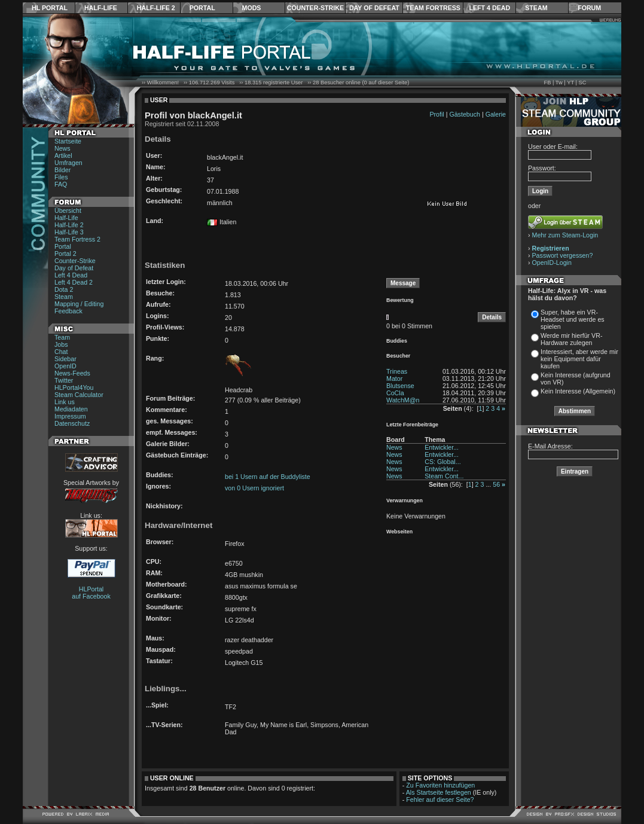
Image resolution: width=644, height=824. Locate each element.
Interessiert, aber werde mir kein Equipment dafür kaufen (579, 359)
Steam (536, 8)
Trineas (397, 371)
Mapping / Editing (79, 304)
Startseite (68, 141)
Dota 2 (64, 289)
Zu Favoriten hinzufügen (440, 785)
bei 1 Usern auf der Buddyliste (268, 477)
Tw (559, 83)
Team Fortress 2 (77, 239)
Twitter (64, 380)
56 (496, 484)
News (62, 148)
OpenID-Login (552, 263)
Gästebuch (465, 114)
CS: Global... (442, 462)
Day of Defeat (374, 8)
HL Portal (50, 8)
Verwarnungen (405, 500)
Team (62, 337)
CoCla (395, 393)
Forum (589, 8)
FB (547, 83)
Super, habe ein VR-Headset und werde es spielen (573, 319)
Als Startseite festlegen (439, 792)
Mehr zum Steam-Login (565, 235)
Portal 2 (65, 254)
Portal (202, 8)
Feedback (68, 311)
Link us (65, 402)
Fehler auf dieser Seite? (440, 799)
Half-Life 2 (156, 8)
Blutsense (400, 386)
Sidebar (65, 359)
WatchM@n (403, 400)
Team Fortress (433, 8)
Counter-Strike (315, 8)
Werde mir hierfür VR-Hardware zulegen (571, 339)
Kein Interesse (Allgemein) (578, 391)
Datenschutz (72, 423)
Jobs (61, 344)
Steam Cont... (444, 476)
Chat (61, 352)
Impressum (70, 416)
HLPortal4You (74, 387)
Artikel (63, 155)
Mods (252, 8)
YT (570, 83)
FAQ (61, 184)
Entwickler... (442, 447)
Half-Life (101, 8)
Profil (437, 114)
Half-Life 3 (69, 232)
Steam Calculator (79, 395)
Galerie (496, 114)
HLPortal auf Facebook (91, 593)
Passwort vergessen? (563, 255)
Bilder (62, 170)
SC (583, 83)
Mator (394, 379)
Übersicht (68, 210)
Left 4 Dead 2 (74, 282)
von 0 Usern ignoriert (254, 488)
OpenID (65, 366)
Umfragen (68, 163)
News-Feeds (72, 373)
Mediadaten (71, 409)
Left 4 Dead (489, 8)
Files (61, 177)
